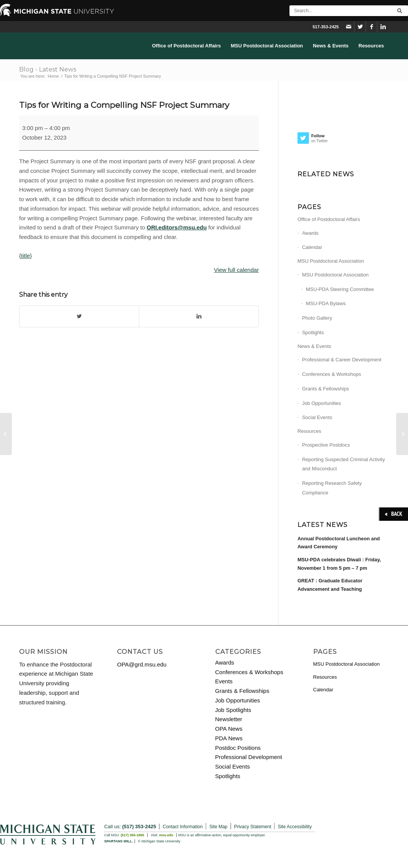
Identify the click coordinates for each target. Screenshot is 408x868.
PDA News (229, 738)
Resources (309, 431)
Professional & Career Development (342, 360)
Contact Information (183, 827)
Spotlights (313, 332)
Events (224, 681)
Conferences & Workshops (332, 374)
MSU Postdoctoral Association (331, 261)
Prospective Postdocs (326, 445)
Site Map (218, 827)
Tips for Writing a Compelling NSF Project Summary (124, 105)
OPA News (229, 729)
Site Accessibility (295, 827)
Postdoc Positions (238, 748)
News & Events (314, 346)
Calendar (312, 247)
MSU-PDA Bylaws (326, 303)
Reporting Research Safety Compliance (332, 488)
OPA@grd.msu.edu (142, 664)
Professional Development (249, 757)
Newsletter (229, 719)
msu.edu (166, 835)
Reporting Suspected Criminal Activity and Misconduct (344, 464)
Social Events (317, 417)
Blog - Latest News (48, 69)
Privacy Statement (253, 827)
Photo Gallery (317, 318)
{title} (25, 256)
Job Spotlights (233, 710)
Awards (310, 233)
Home (53, 76)
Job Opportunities (322, 403)
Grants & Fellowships (326, 389)
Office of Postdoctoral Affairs (329, 219)
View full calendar (237, 270)
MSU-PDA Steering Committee (340, 289)
